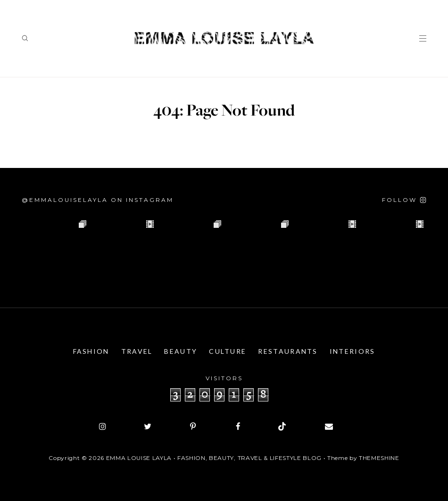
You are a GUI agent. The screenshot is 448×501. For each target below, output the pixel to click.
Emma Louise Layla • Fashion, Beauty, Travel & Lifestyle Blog (214, 458)
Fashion (91, 351)
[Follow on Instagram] (404, 200)
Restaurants (288, 351)
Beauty (181, 351)
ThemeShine (379, 458)
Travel (137, 351)
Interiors (353, 351)
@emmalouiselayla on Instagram (98, 200)
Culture (228, 351)
